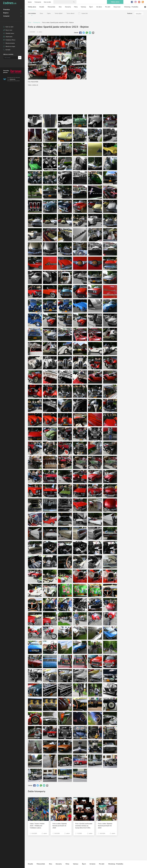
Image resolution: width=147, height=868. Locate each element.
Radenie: (130, 13)
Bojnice (6, 13)
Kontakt (8, 50)
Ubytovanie (9, 37)
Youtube (139, 2)
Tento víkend (70, 13)
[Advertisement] (132, 51)
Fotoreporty (38, 2)
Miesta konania (10, 43)
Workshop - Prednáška (131, 7)
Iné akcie (99, 7)
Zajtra (49, 13)
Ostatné (6, 16)
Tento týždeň (58, 13)
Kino (60, 7)
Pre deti (108, 7)
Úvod (29, 23)
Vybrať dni (85, 13)
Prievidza (7, 10)
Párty (76, 7)
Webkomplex (13, 79)
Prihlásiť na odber (20, 58)
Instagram (136, 2)
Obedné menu (10, 33)
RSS (143, 2)
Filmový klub (51, 7)
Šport (91, 7)
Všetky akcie (32, 7)
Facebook (132, 2)
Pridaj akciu (115, 2)
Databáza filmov (10, 40)
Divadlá (42, 7)
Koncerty (68, 7)
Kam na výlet (9, 27)
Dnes (41, 13)
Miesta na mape (10, 46)
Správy (30, 2)
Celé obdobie (32, 13)
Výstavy (83, 7)
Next (145, 7)
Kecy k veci (9, 30)
